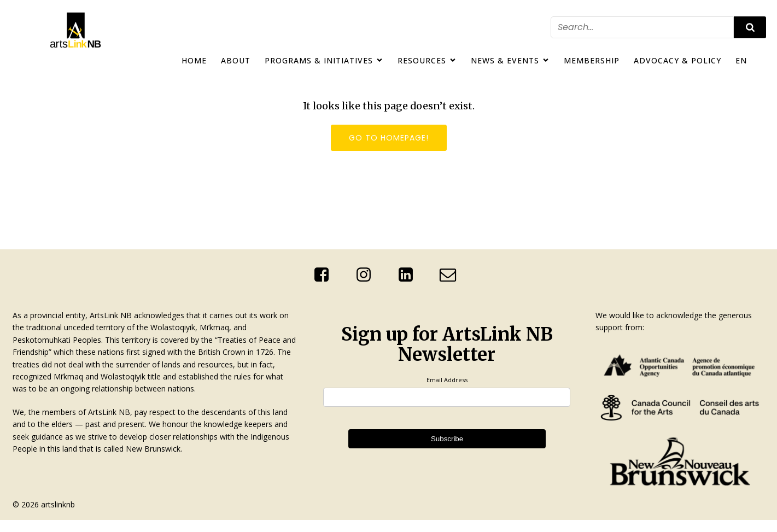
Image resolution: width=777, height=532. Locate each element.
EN (741, 60)
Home (194, 60)
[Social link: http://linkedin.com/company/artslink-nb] (410, 275)
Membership (592, 60)
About (236, 60)
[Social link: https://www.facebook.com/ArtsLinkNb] (326, 275)
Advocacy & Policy (677, 60)
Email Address (447, 380)
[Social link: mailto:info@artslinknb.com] (452, 275)
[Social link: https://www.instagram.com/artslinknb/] (368, 275)
